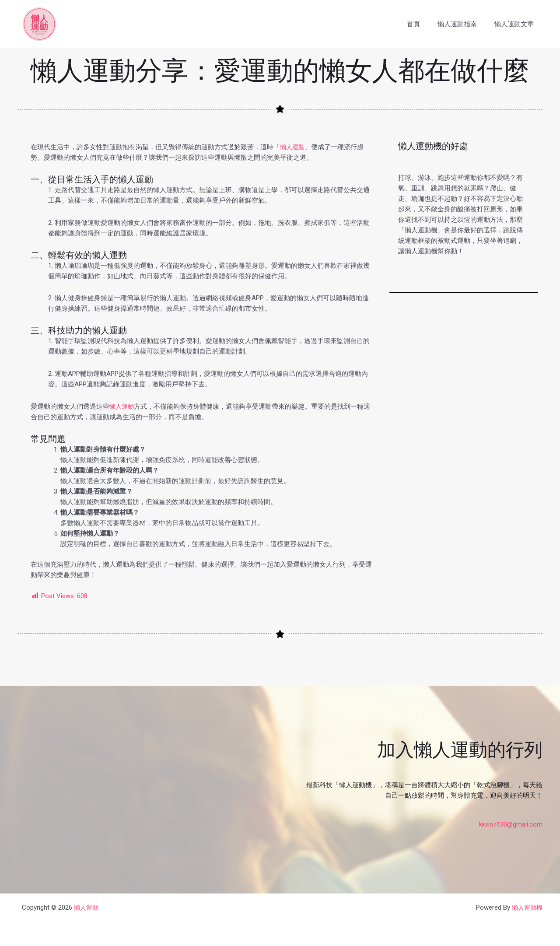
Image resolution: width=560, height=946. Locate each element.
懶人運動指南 (464, 24)
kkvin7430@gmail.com (511, 824)
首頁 (424, 24)
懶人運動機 (526, 907)
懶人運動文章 (516, 24)
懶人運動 (293, 147)
